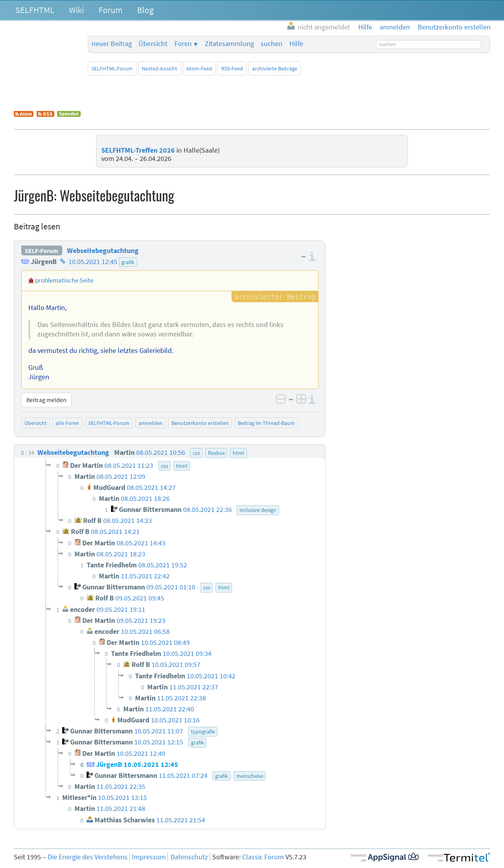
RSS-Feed (232, 68)
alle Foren (67, 423)
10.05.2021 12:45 (93, 262)
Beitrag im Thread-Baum (266, 423)
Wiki (76, 10)
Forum (110, 10)
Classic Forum (263, 857)
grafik (128, 262)
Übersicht (153, 44)
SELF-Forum (42, 251)
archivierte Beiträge (275, 68)
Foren (183, 44)
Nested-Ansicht (159, 68)
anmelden (151, 423)
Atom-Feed (199, 68)
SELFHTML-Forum (112, 68)
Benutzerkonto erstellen (200, 423)
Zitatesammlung (229, 44)
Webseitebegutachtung (103, 251)
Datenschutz (189, 857)
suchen (271, 44)
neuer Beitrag (112, 44)
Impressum (149, 857)
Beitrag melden (46, 400)
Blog (145, 10)
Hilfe (296, 44)
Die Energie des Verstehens (88, 857)
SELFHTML (35, 10)
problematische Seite (64, 280)
